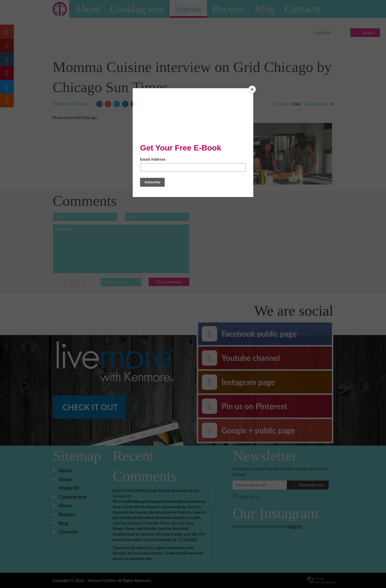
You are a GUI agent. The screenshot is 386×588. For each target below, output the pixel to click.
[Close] (252, 89)
